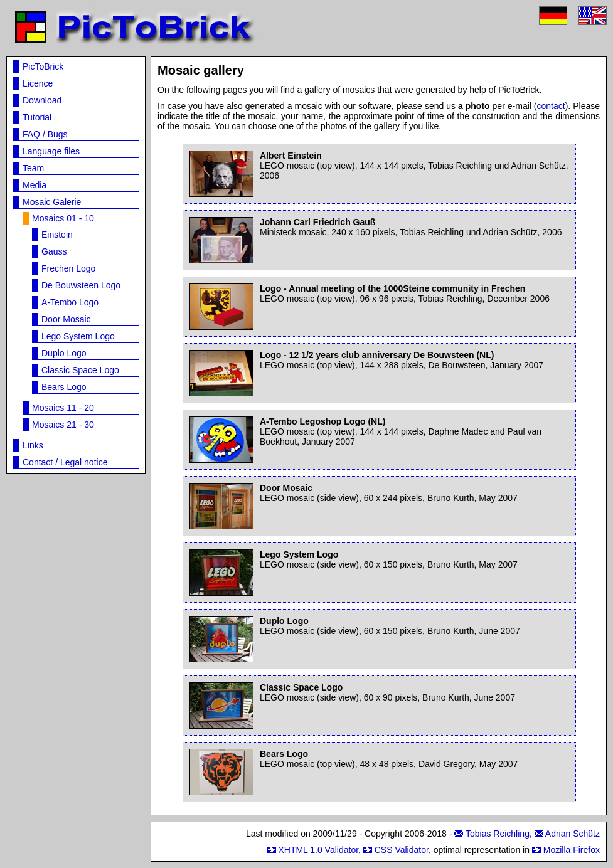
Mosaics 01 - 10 (63, 218)
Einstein (57, 235)
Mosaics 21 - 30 (63, 425)
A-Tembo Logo (70, 302)
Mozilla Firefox (572, 850)
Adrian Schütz (573, 834)
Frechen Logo (68, 268)
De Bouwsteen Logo (81, 285)
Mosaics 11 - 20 (63, 408)
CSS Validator (402, 850)
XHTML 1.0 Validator (318, 850)
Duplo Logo (64, 353)
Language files (51, 151)
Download (42, 100)
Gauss (54, 251)
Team (33, 168)
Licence (38, 83)
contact (551, 106)
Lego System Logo (78, 336)
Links (33, 445)
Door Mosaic (66, 319)
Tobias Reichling (498, 834)
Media (35, 185)
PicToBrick (43, 66)
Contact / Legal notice (65, 462)
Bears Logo (64, 387)
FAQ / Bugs (45, 134)
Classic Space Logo (80, 370)
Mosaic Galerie (52, 202)
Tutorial (37, 117)
